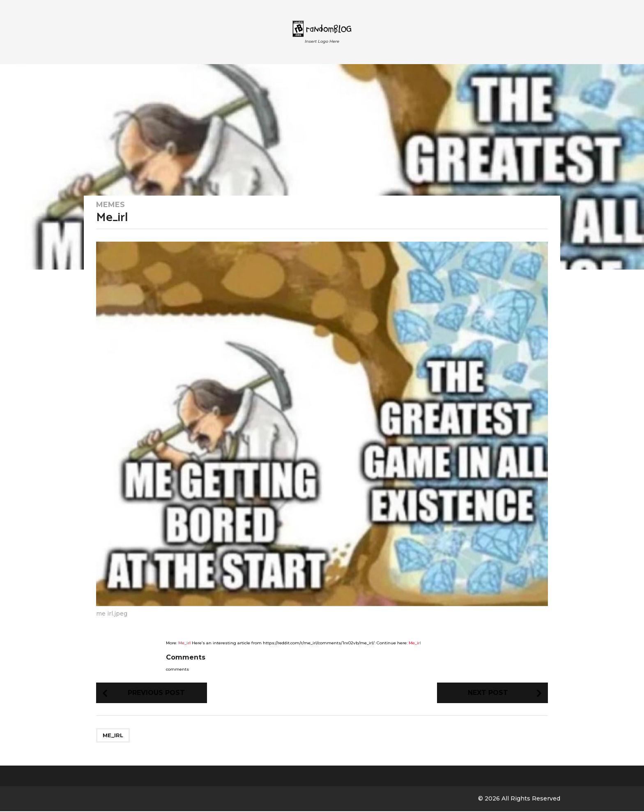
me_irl (113, 736)
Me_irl (184, 643)
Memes (110, 205)
